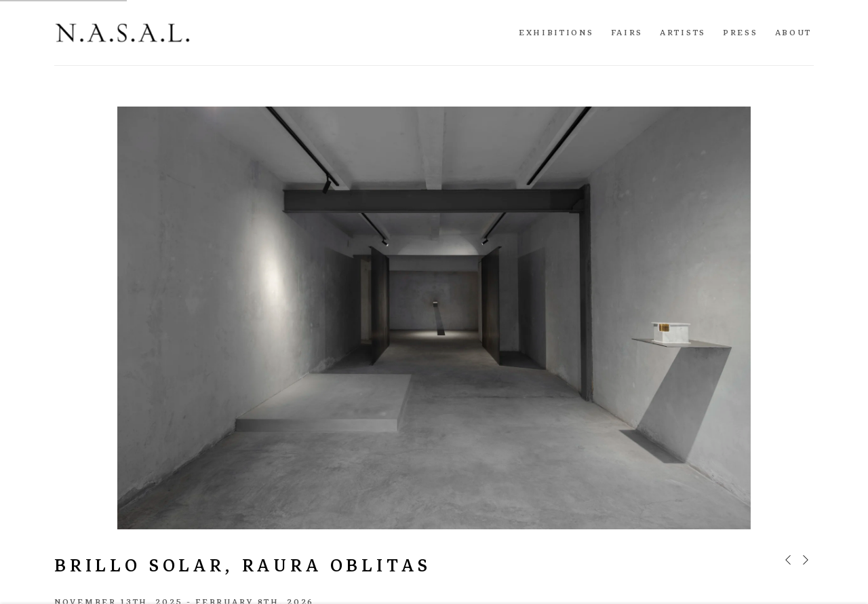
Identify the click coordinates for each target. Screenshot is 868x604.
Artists (683, 33)
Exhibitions (556, 33)
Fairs (627, 33)
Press (741, 33)
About (794, 33)
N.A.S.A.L (122, 33)
